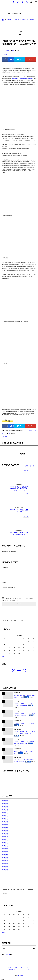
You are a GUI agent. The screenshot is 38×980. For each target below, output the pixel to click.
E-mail (4, 588)
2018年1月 (5, 837)
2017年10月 (5, 846)
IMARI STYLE (7, 955)
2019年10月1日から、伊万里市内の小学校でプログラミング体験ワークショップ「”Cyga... (19, 489)
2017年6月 (5, 858)
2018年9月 (5, 822)
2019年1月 (5, 810)
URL (3, 593)
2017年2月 (5, 867)
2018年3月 (5, 834)
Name (3, 583)
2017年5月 (5, 861)
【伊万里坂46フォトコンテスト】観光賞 (24, 723)
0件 (13, 51)
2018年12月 (5, 813)
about (29, 970)
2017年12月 (5, 840)
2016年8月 (5, 870)
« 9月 (3, 656)
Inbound (5, 55)
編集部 (6, 51)
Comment (4, 568)
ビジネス (28, 968)
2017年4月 (5, 864)
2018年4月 (5, 831)
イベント (26, 471)
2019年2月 (5, 807)
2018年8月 (5, 825)
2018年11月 (5, 816)
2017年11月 (5, 843)
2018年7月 (5, 828)
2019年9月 (5, 801)
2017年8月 (5, 852)
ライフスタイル (11, 970)
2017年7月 (5, 855)
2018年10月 (5, 819)
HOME (9, 968)
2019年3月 (5, 804)
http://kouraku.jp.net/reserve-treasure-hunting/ (22, 79)
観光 (27, 494)
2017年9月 (5, 849)
